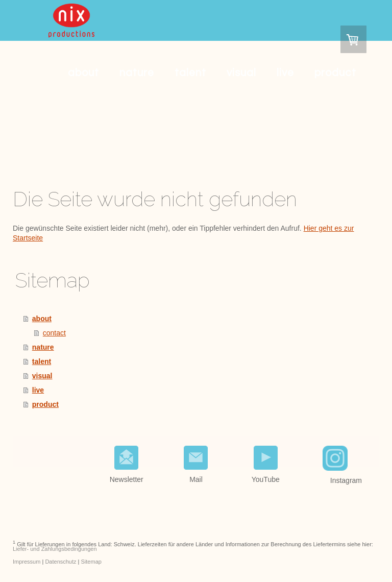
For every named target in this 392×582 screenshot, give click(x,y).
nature (137, 73)
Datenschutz (60, 562)
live (285, 73)
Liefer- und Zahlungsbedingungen (55, 549)
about (83, 73)
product (335, 73)
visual (241, 73)
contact (54, 333)
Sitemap (91, 562)
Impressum (27, 562)
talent (190, 73)
